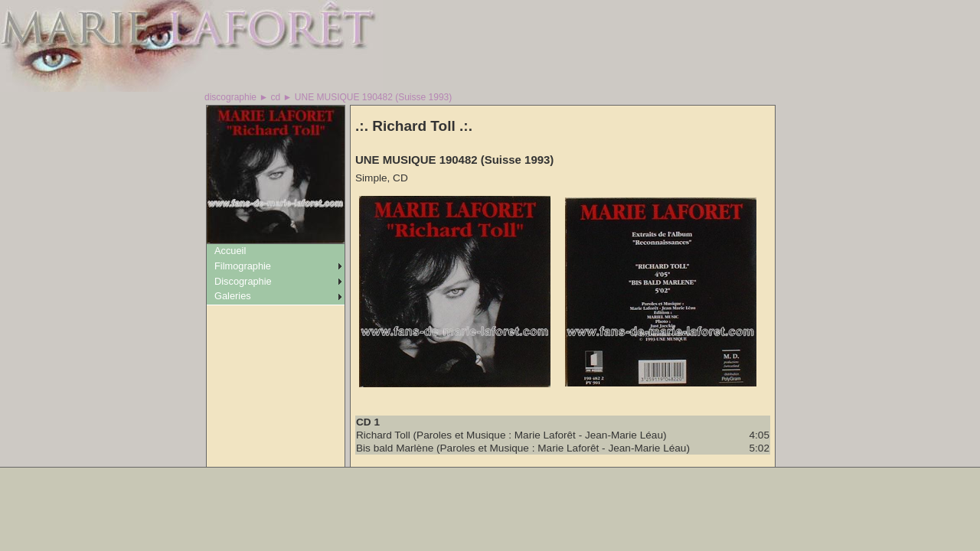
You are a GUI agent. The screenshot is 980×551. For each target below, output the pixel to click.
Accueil (230, 251)
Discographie (243, 281)
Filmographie (243, 266)
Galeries (233, 296)
